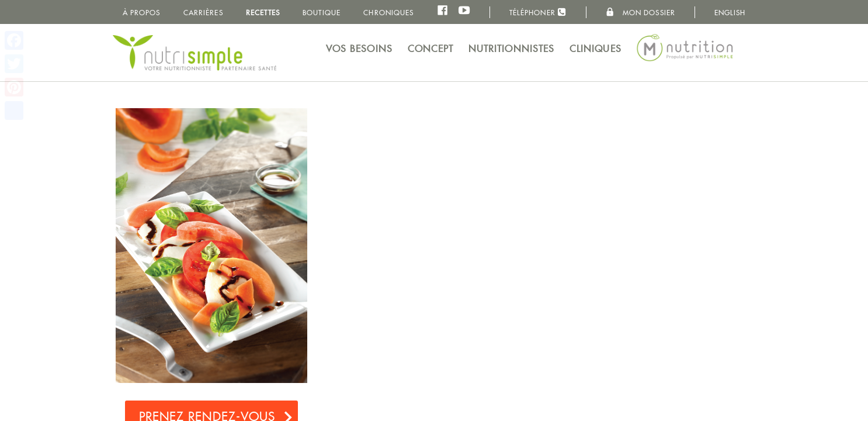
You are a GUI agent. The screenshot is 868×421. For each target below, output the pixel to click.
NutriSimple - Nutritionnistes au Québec (195, 53)
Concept (431, 49)
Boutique (322, 13)
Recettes (263, 13)
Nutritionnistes (512, 49)
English (730, 13)
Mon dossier (640, 12)
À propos (142, 13)
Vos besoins (359, 49)
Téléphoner (538, 12)
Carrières (203, 13)
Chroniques (388, 13)
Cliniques (596, 49)
